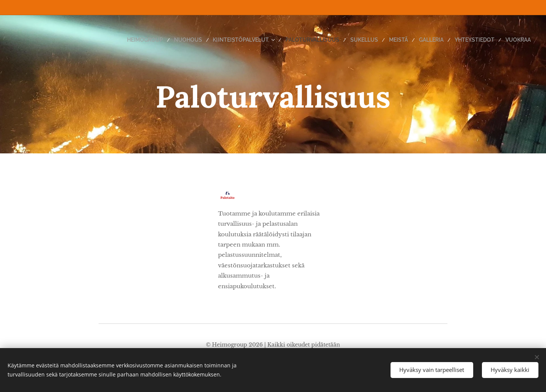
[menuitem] (173, 40)
